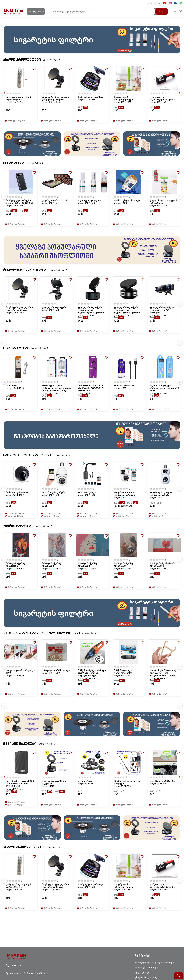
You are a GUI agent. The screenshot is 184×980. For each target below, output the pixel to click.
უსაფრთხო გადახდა (147, 977)
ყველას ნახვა (52, 60)
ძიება (160, 11)
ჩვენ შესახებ (142, 972)
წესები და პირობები (147, 967)
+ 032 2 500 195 (153, 4)
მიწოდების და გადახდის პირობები (155, 963)
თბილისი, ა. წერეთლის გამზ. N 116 (27, 973)
